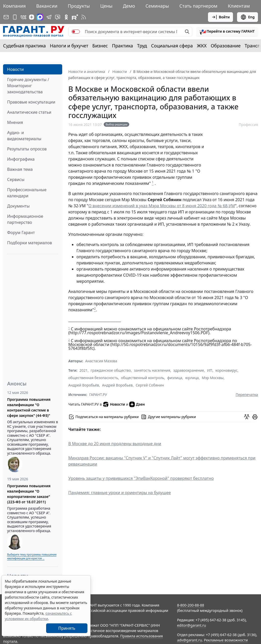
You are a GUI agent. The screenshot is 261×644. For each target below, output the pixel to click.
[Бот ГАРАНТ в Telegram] (58, 17)
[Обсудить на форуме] (247, 417)
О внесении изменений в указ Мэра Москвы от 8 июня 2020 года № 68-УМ (162, 206)
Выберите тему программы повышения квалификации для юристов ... (32, 556)
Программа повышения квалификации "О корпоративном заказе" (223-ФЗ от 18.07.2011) (29, 494)
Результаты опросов (27, 149)
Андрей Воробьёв (84, 385)
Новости (15, 69)
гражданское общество (111, 370)
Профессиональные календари (27, 193)
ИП (210, 370)
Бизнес (100, 46)
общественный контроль (143, 378)
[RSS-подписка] (84, 17)
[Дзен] (32, 17)
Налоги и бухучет (69, 46)
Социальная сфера (172, 46)
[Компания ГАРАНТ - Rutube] (75, 17)
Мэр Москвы (213, 378)
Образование (226, 46)
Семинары (157, 6)
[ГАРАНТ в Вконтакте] (23, 17)
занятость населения (152, 370)
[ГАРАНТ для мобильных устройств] (15, 17)
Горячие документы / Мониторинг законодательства (28, 86)
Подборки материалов (30, 243)
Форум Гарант (21, 233)
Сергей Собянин (150, 385)
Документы (18, 206)
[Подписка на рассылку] (6, 17)
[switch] (76, 32)
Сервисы (16, 179)
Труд (142, 46)
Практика (122, 46)
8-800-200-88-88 (191, 605)
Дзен (137, 404)
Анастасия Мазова (101, 361)
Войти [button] (221, 17)
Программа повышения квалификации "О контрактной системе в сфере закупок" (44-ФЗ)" (29, 407)
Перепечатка (247, 395)
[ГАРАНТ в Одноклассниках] (66, 17)
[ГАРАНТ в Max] (40, 17)
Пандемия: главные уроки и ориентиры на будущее (120, 493)
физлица (175, 378)
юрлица (192, 378)
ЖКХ (202, 46)
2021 (84, 370)
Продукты (79, 6)
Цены (106, 6)
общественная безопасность (93, 378)
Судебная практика (24, 46)
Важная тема (20, 169)
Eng (247, 17)
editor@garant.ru (192, 625)
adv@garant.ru (190, 640)
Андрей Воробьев (117, 385)
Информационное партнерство (25, 219)
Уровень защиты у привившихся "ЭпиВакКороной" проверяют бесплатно (141, 478)
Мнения (15, 122)
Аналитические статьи (29, 112)
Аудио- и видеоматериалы (24, 136)
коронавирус (226, 370)
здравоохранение (189, 370)
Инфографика (21, 159)
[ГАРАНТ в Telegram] (49, 17)
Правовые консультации (31, 102)
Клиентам (239, 6)
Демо (129, 6)
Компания (14, 6)
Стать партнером (198, 6)
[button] (227, 32)
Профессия (248, 125)
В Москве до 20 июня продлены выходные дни (115, 444)
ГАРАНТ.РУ (98, 395)
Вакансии (47, 6)
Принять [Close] (67, 628)
